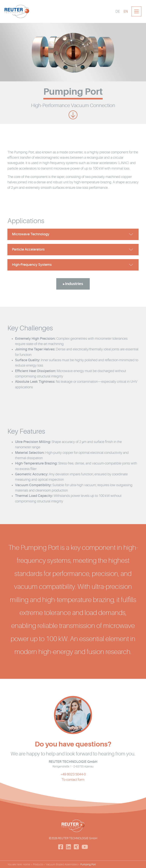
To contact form (73, 782)
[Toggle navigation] (136, 11)
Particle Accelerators (28, 250)
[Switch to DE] (118, 11)
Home (27, 864)
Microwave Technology (31, 235)
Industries (74, 285)
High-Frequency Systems (32, 265)
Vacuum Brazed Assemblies (62, 864)
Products (38, 864)
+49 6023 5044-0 (73, 777)
